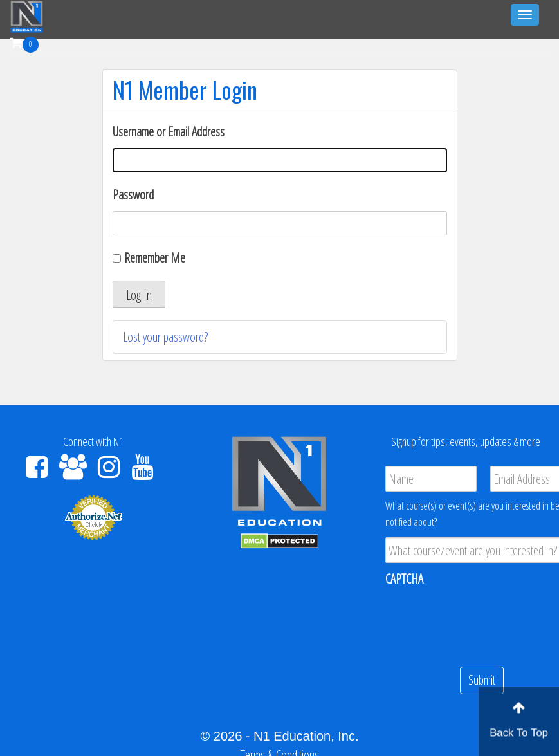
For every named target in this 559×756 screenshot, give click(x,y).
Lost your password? (165, 337)
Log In (139, 295)
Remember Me (155, 258)
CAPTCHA (404, 579)
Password (133, 195)
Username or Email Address (169, 132)
